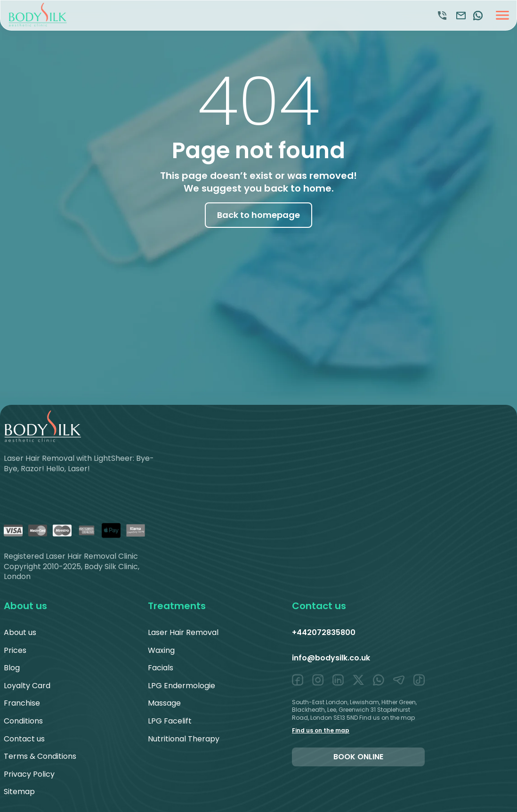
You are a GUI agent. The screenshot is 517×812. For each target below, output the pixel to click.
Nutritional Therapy (184, 739)
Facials (161, 668)
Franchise (22, 703)
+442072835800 (324, 632)
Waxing (161, 650)
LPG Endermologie (182, 686)
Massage (164, 703)
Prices (15, 650)
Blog (12, 668)
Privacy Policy (29, 774)
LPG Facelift (170, 721)
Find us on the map (321, 730)
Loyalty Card (27, 686)
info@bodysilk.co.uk (331, 658)
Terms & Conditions (40, 756)
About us (20, 632)
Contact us (24, 739)
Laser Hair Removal (183, 632)
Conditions (23, 721)
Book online (358, 757)
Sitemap (19, 792)
